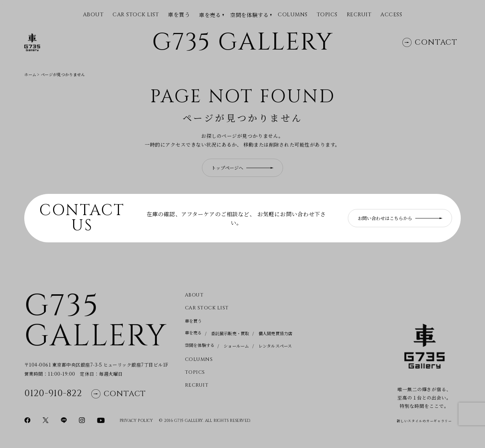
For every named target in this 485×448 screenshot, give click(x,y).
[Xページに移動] (45, 420)
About (194, 295)
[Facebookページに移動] (27, 420)
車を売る (210, 15)
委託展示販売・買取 (230, 333)
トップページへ (242, 168)
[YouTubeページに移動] (101, 420)
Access (391, 15)
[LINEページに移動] (64, 420)
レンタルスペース (275, 346)
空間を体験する (249, 15)
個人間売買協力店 (275, 333)
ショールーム (236, 346)
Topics (327, 15)
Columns (293, 15)
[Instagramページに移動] (82, 420)
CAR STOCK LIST (136, 15)
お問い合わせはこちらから (400, 218)
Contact (430, 43)
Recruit (359, 15)
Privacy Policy (136, 421)
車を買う (179, 15)
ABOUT (93, 15)
